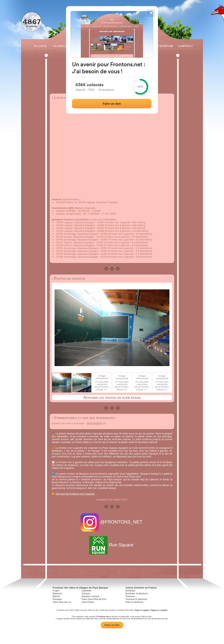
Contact (185, 46)
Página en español (159, 610)
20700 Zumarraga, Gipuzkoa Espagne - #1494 (82, 254)
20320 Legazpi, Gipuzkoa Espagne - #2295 (80, 228)
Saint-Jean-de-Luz (62, 602)
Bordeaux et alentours (137, 594)
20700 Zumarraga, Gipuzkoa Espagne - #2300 (82, 234)
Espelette (87, 591)
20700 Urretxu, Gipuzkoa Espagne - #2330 (80, 245)
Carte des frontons (108, 610)
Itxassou (86, 594)
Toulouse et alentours (136, 599)
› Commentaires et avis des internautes (83, 418)
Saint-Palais (88, 602)
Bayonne (57, 594)
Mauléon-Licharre (91, 596)
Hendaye (57, 599)
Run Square (112, 545)
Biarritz (56, 596)
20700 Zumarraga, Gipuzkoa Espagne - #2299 (82, 240)
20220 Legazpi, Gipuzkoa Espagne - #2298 (80, 231)
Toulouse (130, 596)
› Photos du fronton (68, 278)
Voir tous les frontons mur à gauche (75, 494)
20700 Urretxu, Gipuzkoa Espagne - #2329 (80, 237)
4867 (32, 22)
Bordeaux (130, 591)
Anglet (56, 591)
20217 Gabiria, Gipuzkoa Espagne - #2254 (80, 242)
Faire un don (112, 625)
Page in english (142, 610)
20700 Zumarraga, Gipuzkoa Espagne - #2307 (82, 251)
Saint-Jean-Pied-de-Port (94, 599)
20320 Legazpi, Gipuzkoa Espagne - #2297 (80, 222)
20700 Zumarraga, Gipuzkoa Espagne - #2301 (82, 248)
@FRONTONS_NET (112, 522)
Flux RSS (129, 610)
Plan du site (93, 610)
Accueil (40, 46)
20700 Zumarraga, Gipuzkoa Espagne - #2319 (82, 257)
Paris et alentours (134, 602)
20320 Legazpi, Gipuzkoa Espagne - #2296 (80, 225)
